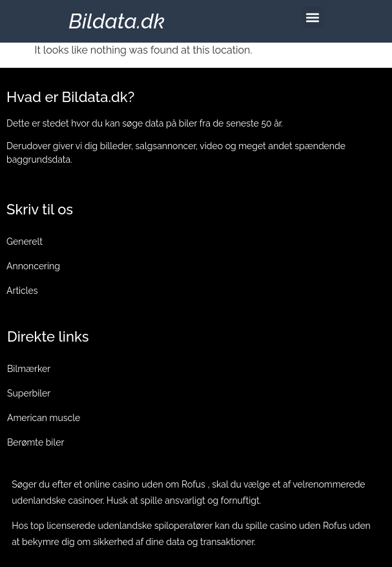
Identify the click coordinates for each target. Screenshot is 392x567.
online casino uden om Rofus (145, 484)
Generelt (25, 242)
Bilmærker (29, 369)
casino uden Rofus (308, 526)
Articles (22, 291)
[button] (313, 17)
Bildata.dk (117, 21)
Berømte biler (36, 442)
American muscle (44, 418)
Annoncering (33, 266)
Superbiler (29, 393)
